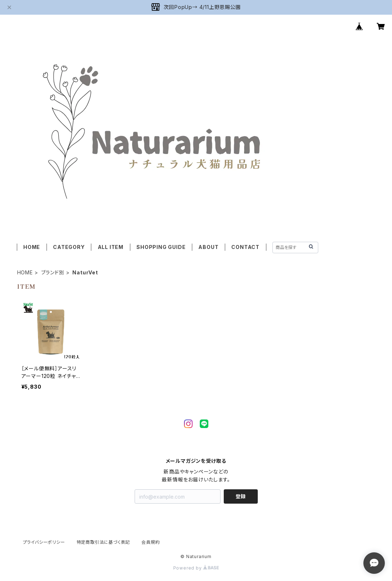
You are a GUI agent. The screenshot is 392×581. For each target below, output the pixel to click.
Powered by (196, 568)
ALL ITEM (111, 247)
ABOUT (208, 247)
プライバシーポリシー (44, 542)
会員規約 (151, 542)
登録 (241, 496)
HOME (32, 247)
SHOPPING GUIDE (161, 247)
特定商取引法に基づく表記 (103, 542)
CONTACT (245, 247)
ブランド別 (53, 272)
